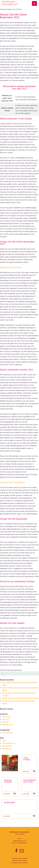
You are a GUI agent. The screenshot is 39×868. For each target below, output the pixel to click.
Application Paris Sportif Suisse (11, 267)
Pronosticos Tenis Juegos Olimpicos (12, 482)
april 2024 (6, 719)
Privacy (19, 839)
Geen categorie (7, 732)
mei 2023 (5, 722)
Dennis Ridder (23, 860)
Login (4, 740)
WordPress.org (7, 748)
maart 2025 (6, 716)
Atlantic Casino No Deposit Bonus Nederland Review (20, 698)
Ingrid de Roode (23, 863)
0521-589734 (20, 834)
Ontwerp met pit (22, 858)
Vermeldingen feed (9, 743)
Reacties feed (7, 746)
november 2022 (8, 724)
